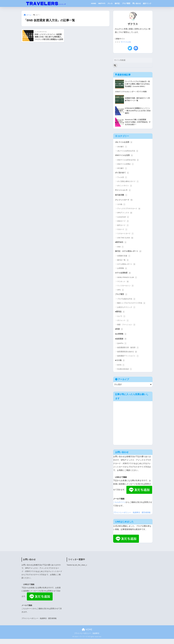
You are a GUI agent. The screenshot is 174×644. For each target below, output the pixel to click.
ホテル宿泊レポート (126, 265)
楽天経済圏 (122, 196)
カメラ (121, 318)
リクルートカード (126, 234)
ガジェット (123, 322)
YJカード (122, 230)
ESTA (121, 367)
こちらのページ (120, 504)
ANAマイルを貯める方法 (128, 160)
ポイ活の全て (123, 173)
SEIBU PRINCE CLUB (127, 278)
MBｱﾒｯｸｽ (102, 3)
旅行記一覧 (123, 261)
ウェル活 (122, 178)
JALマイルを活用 (124, 142)
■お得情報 (121, 335)
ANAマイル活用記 (126, 164)
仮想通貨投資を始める (127, 353)
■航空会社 (121, 243)
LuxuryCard (123, 218)
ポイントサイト (125, 186)
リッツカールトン (126, 287)
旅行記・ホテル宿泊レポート (129, 252)
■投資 (119, 330)
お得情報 (122, 269)
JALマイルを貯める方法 (128, 151)
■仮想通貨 (121, 340)
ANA (121, 248)
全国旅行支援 (124, 257)
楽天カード (123, 226)
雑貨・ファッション (126, 326)
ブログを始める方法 (126, 300)
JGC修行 (122, 147)
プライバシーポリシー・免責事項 (87, 638)
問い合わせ (137, 3)
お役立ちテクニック (126, 309)
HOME (94, 3)
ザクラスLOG (126, 42)
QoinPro (122, 345)
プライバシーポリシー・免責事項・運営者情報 (40, 623)
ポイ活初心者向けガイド (128, 182)
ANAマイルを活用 (125, 156)
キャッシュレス (123, 191)
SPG (121, 291)
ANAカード (123, 222)
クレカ (110, 3)
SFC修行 (122, 169)
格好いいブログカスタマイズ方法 (131, 304)
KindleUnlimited (125, 371)
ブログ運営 (126, 3)
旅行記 (117, 3)
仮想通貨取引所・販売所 (128, 349)
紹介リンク (147, 3)
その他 (121, 205)
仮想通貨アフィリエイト (128, 358)
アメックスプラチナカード (129, 209)
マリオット (123, 283)
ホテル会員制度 (123, 274)
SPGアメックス (125, 214)
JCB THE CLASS (125, 239)
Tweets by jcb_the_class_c (77, 570)
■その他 (120, 362)
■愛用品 (120, 313)
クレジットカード (124, 201)
